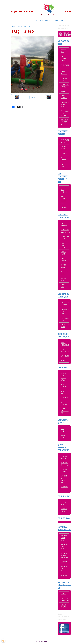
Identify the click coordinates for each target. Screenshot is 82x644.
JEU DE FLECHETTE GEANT (65, 411)
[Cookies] (3, 641)
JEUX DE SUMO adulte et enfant (63, 377)
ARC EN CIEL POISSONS (64, 190)
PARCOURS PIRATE (64, 488)
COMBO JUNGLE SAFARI (63, 58)
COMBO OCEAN (63, 266)
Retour (33, 97)
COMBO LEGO (63, 286)
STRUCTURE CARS (65, 66)
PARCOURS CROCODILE (65, 464)
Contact (30, 12)
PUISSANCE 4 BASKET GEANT (64, 122)
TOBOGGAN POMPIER (65, 304)
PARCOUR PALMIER (64, 79)
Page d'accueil (18, 12)
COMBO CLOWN (63, 259)
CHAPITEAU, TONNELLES (65, 599)
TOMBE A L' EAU (64, 510)
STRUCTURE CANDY (65, 238)
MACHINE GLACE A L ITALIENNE (64, 555)
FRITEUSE (64, 562)
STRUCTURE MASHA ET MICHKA (65, 88)
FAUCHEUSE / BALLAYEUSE (65, 358)
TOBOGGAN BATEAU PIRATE (65, 104)
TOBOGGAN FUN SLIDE (65, 311)
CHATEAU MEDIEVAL (64, 148)
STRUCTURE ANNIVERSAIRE (65, 231)
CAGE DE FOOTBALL (64, 403)
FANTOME (64, 207)
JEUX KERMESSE (64, 386)
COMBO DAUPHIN (64, 73)
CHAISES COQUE (63, 606)
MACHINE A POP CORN (64, 538)
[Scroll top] (79, 641)
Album (68, 12)
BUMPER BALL (64, 436)
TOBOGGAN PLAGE (65, 326)
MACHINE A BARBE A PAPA (64, 547)
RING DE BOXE (64, 392)
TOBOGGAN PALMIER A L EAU (65, 113)
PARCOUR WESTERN (64, 457)
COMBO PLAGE (63, 253)
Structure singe (64, 51)
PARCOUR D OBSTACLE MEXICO (64, 479)
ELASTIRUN (65, 398)
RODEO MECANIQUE (65, 344)
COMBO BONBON (64, 224)
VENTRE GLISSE (63, 503)
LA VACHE (64, 153)
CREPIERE (64, 575)
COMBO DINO (63, 279)
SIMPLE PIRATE (63, 165)
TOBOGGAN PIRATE (65, 319)
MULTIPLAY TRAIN (64, 273)
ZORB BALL (63, 430)
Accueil (14, 26)
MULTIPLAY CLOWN (64, 159)
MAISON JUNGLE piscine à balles (63, 200)
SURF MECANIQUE (65, 350)
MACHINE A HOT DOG (64, 568)
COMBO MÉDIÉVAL (64, 97)
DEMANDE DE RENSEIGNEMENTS (65, 34)
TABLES (63, 594)
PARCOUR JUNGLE (64, 470)
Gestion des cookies (41, 641)
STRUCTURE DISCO (65, 141)
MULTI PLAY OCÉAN (63, 245)
